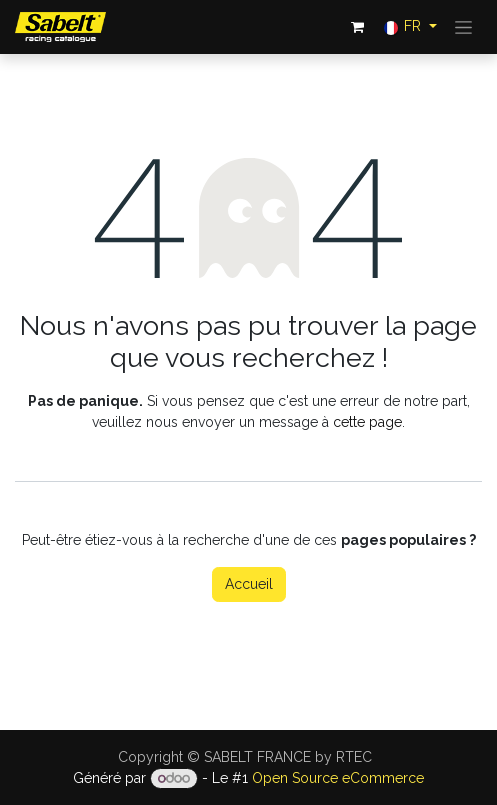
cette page (367, 422)
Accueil (249, 584)
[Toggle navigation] (463, 27)
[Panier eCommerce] (358, 27)
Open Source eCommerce (338, 778)
